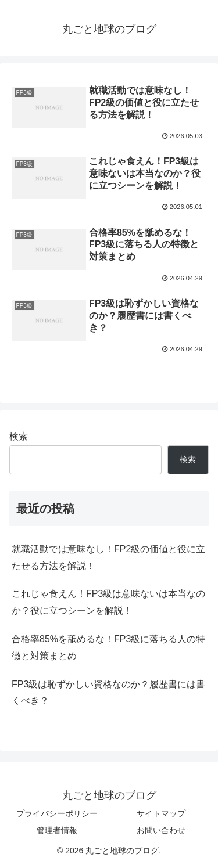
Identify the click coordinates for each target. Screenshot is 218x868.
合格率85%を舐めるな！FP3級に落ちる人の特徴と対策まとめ (108, 647)
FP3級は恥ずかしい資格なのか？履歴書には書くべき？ (108, 693)
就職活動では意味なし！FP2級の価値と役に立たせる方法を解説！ (108, 557)
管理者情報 (57, 830)
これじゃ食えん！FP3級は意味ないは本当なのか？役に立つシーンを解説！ (108, 602)
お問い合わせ (161, 830)
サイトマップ (161, 813)
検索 (19, 436)
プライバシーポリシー (57, 813)
